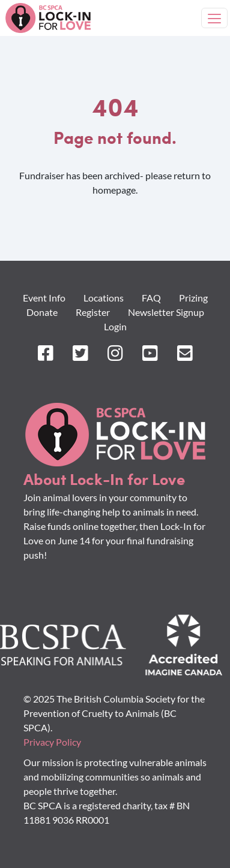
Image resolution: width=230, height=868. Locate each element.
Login (115, 326)
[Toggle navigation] (214, 18)
